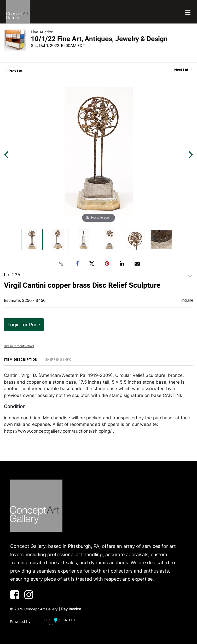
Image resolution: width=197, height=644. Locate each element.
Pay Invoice (71, 609)
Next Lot (183, 70)
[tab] (21, 362)
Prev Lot (14, 71)
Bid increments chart (19, 346)
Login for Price (24, 325)
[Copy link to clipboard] (61, 264)
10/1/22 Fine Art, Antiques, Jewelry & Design (99, 39)
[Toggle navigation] (188, 12)
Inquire (187, 300)
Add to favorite (190, 275)
